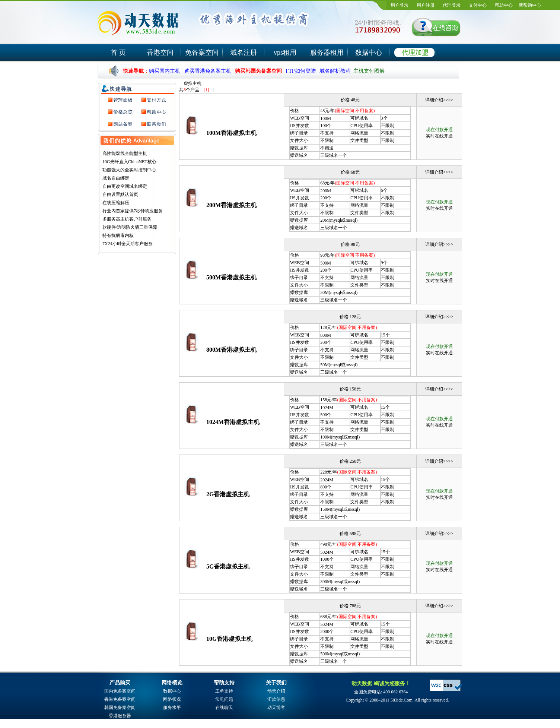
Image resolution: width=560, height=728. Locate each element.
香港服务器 (120, 716)
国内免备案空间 (120, 691)
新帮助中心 (530, 5)
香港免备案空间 (120, 699)
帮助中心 (504, 5)
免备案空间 (202, 53)
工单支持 (224, 691)
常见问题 (224, 699)
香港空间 (160, 53)
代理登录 (452, 5)
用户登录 (400, 5)
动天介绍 (276, 691)
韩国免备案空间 (120, 708)
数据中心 (369, 53)
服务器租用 (327, 53)
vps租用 (285, 53)
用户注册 (426, 5)
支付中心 (478, 5)
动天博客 (276, 708)
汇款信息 (276, 699)
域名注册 (244, 53)
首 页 (118, 53)
